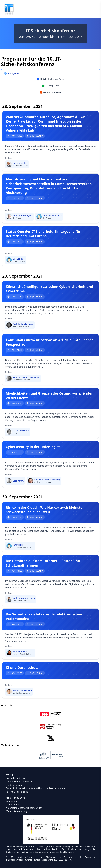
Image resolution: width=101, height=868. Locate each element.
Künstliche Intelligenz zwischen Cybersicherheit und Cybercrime (49, 289)
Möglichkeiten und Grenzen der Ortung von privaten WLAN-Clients (50, 396)
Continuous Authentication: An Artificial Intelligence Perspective (50, 342)
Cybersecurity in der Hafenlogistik (34, 447)
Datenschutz (12, 805)
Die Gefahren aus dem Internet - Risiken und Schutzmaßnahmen (43, 563)
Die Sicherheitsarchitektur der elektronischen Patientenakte (44, 616)
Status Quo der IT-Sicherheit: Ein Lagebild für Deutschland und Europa (43, 234)
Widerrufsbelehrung (16, 811)
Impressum (12, 801)
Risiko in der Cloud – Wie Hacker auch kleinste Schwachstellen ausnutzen (44, 510)
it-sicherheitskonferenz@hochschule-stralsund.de (39, 788)
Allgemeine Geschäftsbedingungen (24, 808)
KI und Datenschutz (22, 668)
